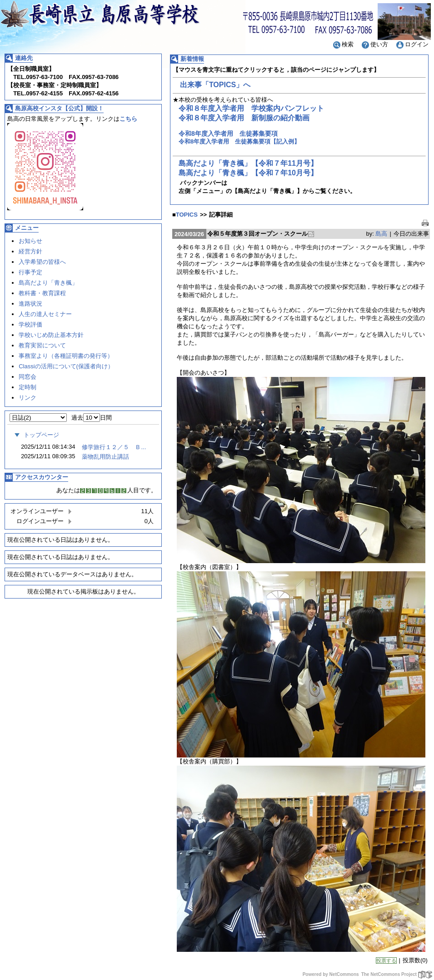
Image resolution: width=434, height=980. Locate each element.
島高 (381, 234)
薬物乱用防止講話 (105, 457)
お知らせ (30, 241)
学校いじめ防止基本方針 (51, 335)
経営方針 (30, 251)
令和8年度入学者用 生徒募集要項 (228, 134)
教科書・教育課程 (42, 293)
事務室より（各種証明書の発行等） (66, 356)
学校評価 (30, 324)
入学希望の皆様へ (42, 262)
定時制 (27, 387)
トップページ (35, 435)
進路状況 (30, 304)
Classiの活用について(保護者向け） (66, 366)
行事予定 (30, 272)
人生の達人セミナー (45, 314)
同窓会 (27, 377)
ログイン (412, 44)
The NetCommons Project (397, 974)
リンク (27, 398)
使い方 (374, 44)
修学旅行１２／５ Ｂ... (114, 447)
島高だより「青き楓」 (48, 283)
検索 (343, 44)
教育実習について (42, 345)
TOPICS (187, 215)
